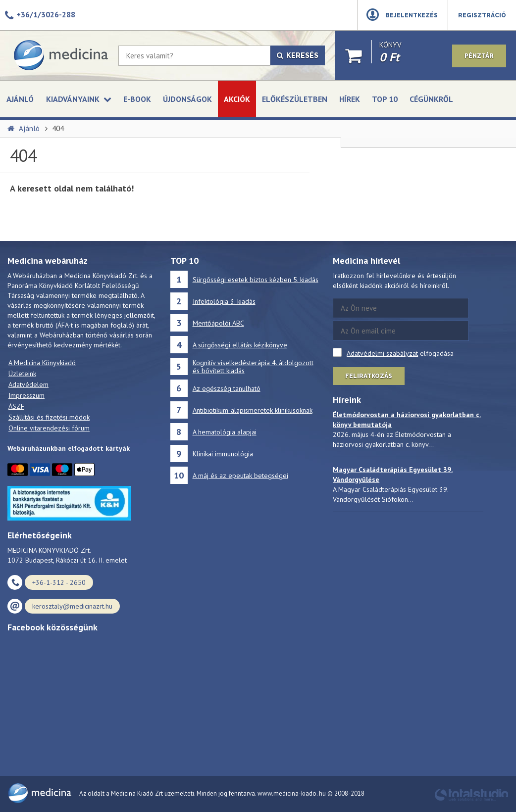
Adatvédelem (28, 384)
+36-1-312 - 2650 (59, 582)
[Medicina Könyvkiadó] (60, 55)
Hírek (350, 99)
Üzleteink (22, 374)
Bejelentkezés (412, 15)
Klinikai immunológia (223, 454)
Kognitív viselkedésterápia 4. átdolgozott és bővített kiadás (253, 367)
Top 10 (385, 99)
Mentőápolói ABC (218, 323)
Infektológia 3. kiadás (224, 301)
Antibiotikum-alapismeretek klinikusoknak (253, 410)
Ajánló (20, 99)
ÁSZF (16, 406)
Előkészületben (295, 99)
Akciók (237, 99)
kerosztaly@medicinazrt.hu (72, 606)
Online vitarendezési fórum (49, 428)
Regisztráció (482, 15)
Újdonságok (187, 99)
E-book (137, 99)
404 (58, 128)
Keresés (298, 55)
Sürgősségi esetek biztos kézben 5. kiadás (256, 280)
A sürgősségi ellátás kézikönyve (240, 345)
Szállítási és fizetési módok (49, 417)
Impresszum (26, 395)
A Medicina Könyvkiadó (42, 363)
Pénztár (479, 56)
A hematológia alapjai (225, 432)
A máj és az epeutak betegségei (240, 476)
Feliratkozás (369, 376)
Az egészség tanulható (227, 388)
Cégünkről (431, 99)
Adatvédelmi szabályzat (382, 353)
